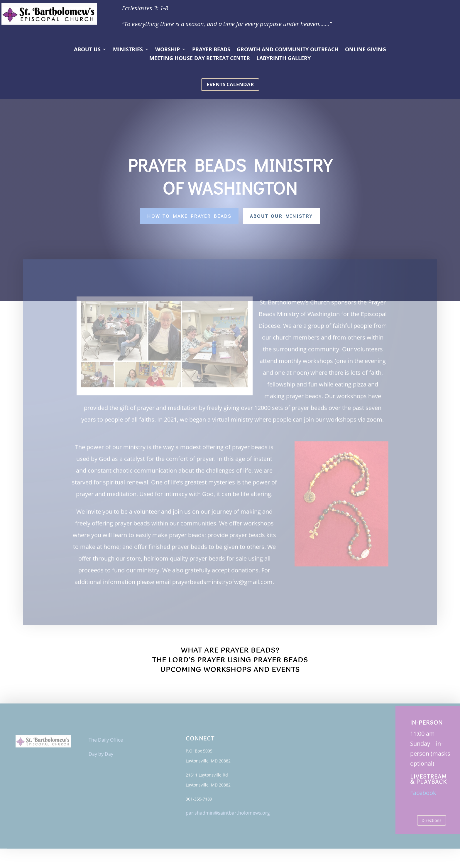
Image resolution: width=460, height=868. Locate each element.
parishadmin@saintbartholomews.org (228, 814)
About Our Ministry (281, 216)
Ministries (128, 50)
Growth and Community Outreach (288, 50)
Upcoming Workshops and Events (230, 670)
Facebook (423, 794)
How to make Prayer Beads (189, 216)
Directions (432, 822)
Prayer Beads (211, 50)
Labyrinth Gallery (284, 59)
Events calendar (230, 84)
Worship (168, 50)
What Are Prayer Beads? (230, 651)
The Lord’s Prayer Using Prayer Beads (230, 660)
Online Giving (366, 50)
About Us (87, 50)
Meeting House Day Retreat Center (200, 59)
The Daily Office (106, 741)
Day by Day (101, 755)
